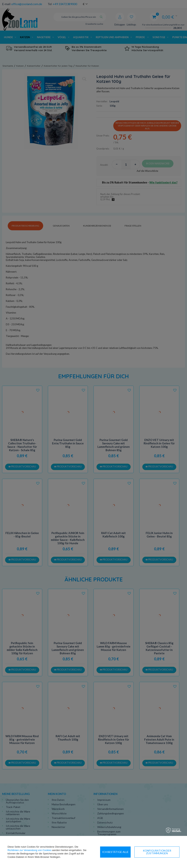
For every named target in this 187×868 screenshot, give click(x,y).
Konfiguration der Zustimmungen (123, 852)
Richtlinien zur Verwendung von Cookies (30, 850)
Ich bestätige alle (164, 852)
